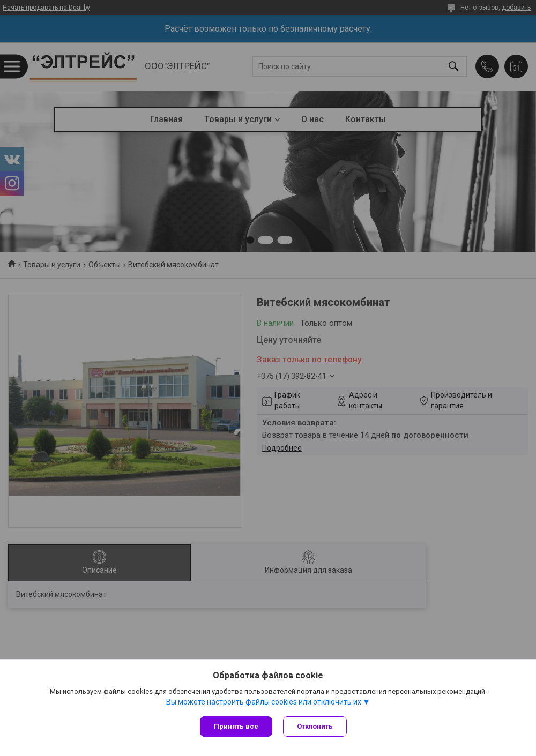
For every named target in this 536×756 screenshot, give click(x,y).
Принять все (236, 726)
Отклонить (315, 726)
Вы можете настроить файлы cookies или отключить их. (265, 702)
